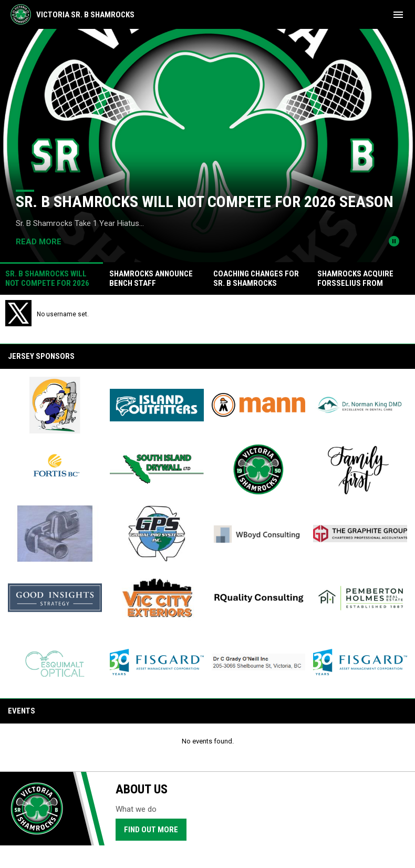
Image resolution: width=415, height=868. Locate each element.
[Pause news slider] (394, 241)
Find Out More (151, 830)
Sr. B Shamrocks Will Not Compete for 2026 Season (205, 202)
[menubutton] (398, 15)
